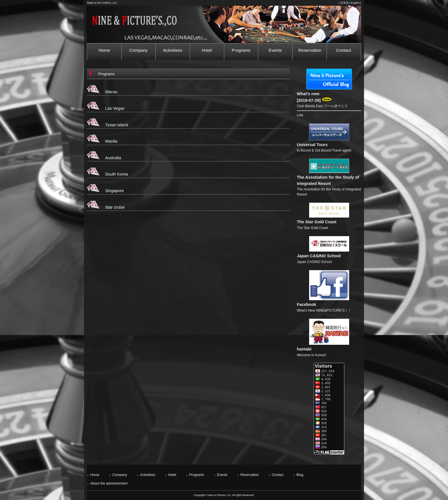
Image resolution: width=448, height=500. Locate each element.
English (355, 3)
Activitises (148, 475)
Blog (300, 475)
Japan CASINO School (319, 256)
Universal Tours (312, 145)
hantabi (304, 349)
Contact (278, 475)
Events (222, 475)
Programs (197, 475)
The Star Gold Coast (317, 222)
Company (120, 475)
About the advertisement (109, 483)
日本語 (344, 3)
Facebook (306, 304)
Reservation (250, 475)
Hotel (172, 475)
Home (95, 475)
